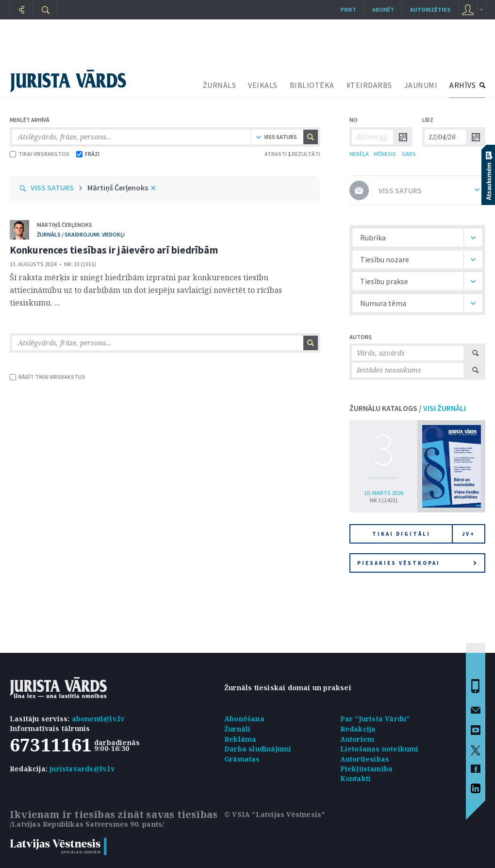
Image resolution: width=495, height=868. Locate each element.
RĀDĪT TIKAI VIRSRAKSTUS (48, 377)
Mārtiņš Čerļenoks (118, 187)
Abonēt (383, 9)
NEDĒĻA (359, 154)
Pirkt (348, 9)
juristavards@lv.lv (82, 769)
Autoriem (357, 739)
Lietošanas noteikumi (379, 749)
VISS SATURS (52, 187)
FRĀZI (88, 154)
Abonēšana (244, 719)
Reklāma (240, 739)
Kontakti (356, 778)
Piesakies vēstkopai (417, 563)
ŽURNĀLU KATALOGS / (408, 408)
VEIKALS (263, 85)
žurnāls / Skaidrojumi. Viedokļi (81, 234)
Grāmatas (242, 759)
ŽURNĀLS (220, 85)
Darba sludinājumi (258, 749)
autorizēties (430, 9)
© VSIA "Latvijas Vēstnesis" (274, 814)
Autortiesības (365, 759)
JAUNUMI (421, 85)
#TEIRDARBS (369, 85)
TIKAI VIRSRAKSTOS (40, 154)
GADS (409, 154)
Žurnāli (237, 729)
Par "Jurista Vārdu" (375, 719)
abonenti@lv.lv (98, 719)
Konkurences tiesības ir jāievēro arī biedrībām (114, 250)
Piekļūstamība (367, 769)
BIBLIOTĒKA (312, 85)
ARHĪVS (462, 85)
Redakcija (358, 729)
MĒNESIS (385, 154)
